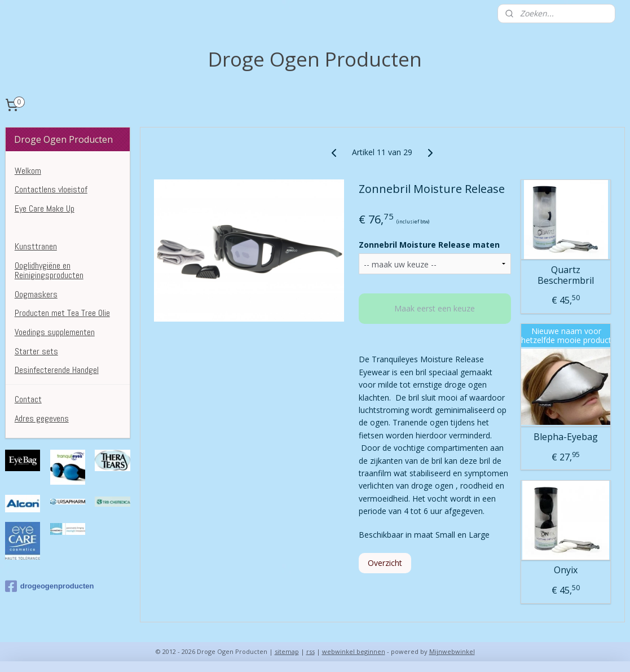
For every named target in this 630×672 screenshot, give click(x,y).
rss (310, 651)
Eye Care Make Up (45, 208)
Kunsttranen (36, 246)
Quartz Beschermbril (566, 275)
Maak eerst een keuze (435, 308)
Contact (28, 399)
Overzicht (386, 563)
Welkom (28, 171)
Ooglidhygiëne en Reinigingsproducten (49, 271)
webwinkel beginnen (354, 651)
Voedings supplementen (55, 332)
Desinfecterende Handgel (57, 370)
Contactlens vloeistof (51, 189)
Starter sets (36, 351)
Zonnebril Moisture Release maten (430, 244)
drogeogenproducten (50, 586)
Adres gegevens (42, 418)
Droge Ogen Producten (52, 227)
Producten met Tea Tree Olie (62, 313)
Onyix (566, 570)
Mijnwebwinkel (452, 651)
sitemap (287, 651)
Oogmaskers (36, 294)
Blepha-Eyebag (566, 437)
